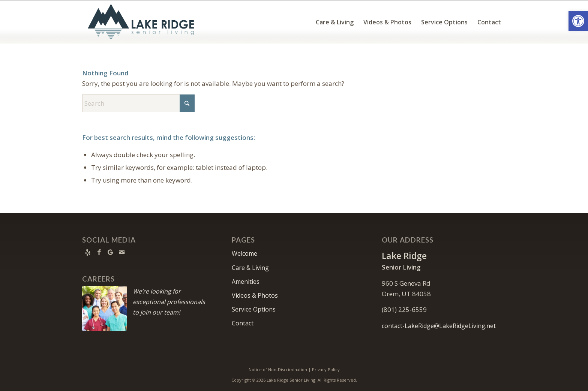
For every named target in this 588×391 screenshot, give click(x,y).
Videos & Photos (255, 295)
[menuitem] (335, 22)
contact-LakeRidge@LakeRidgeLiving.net (439, 326)
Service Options (254, 309)
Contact (243, 323)
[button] (578, 21)
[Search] (138, 103)
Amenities (246, 282)
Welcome (244, 253)
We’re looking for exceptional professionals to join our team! (169, 302)
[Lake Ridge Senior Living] (142, 22)
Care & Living (250, 268)
